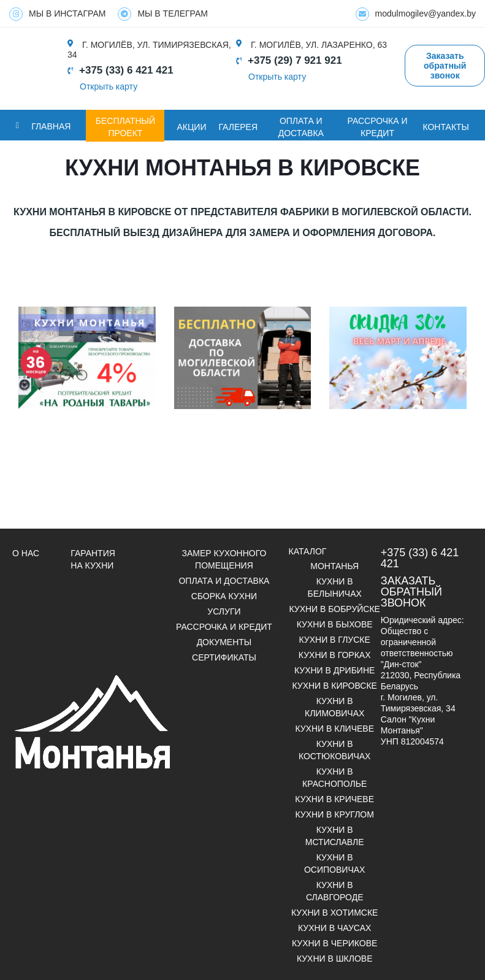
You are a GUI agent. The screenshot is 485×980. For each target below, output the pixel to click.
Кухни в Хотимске (334, 913)
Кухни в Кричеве (334, 799)
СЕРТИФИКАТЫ (224, 657)
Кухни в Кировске (334, 686)
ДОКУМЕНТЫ (224, 642)
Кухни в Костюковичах (335, 750)
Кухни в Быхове (335, 624)
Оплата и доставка (224, 581)
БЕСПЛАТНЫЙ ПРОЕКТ (125, 127)
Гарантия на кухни (93, 559)
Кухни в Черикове (334, 943)
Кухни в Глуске (335, 640)
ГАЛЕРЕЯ (238, 127)
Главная (51, 126)
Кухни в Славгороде (335, 891)
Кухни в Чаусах (334, 928)
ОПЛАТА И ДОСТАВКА (301, 127)
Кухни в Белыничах (335, 588)
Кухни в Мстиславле (335, 836)
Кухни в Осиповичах (334, 863)
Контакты (446, 127)
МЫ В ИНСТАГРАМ (57, 14)
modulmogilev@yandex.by (416, 14)
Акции (191, 127)
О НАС (26, 553)
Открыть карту (109, 86)
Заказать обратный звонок (445, 66)
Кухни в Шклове (335, 959)
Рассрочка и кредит (377, 127)
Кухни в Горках (335, 655)
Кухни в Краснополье (334, 778)
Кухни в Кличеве (334, 729)
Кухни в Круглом (334, 814)
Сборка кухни (224, 596)
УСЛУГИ (224, 611)
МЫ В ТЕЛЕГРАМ (163, 14)
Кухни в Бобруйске (334, 609)
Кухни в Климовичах (334, 707)
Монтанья (334, 566)
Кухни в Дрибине (334, 670)
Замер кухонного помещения (224, 559)
